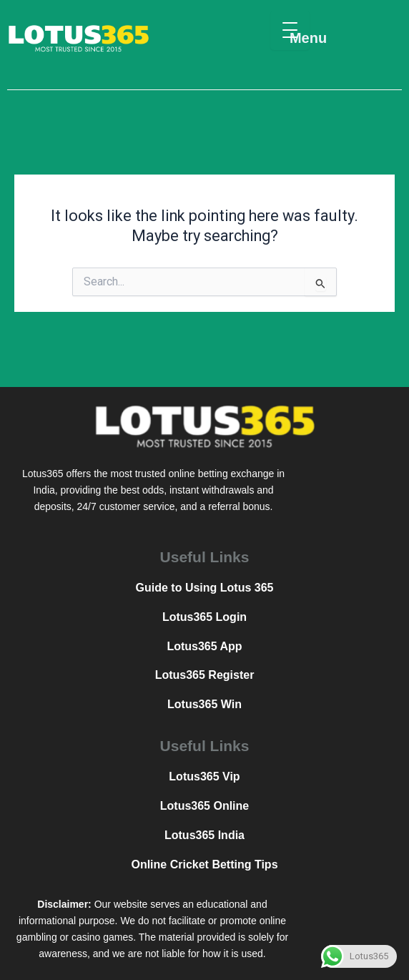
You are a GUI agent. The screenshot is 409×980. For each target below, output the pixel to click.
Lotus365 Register (205, 675)
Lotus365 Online (204, 806)
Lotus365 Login (204, 617)
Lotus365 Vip (204, 776)
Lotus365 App (204, 646)
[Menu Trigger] (290, 30)
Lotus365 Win (204, 704)
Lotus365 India (204, 835)
